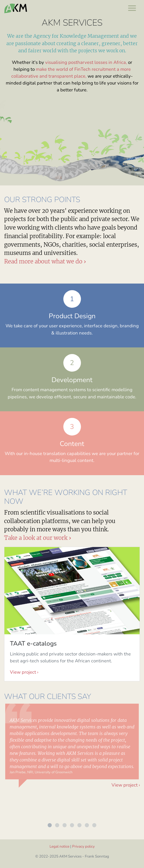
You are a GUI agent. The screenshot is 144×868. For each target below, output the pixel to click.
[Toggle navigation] (132, 8)
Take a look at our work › (38, 538)
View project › (24, 672)
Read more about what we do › (45, 262)
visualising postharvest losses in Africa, (86, 62)
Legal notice (59, 846)
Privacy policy (83, 846)
